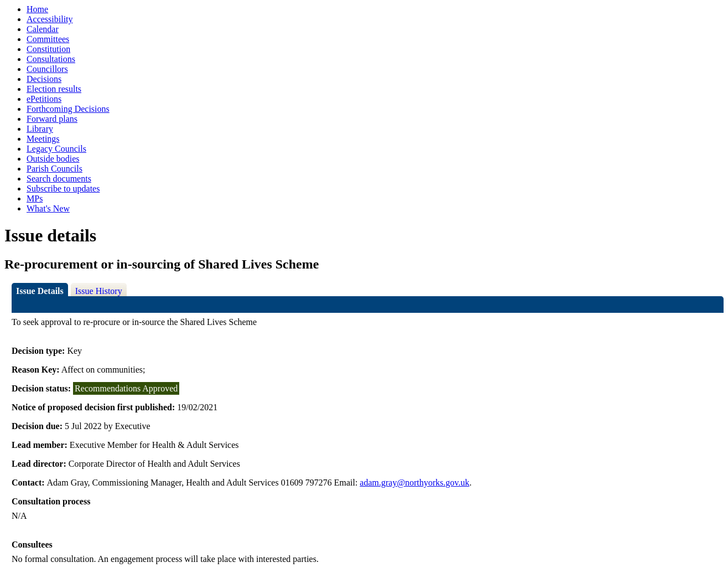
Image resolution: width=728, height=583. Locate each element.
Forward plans (52, 119)
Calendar (43, 29)
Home (37, 9)
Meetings (43, 139)
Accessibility (50, 19)
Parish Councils (54, 169)
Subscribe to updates (63, 189)
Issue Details (40, 291)
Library (40, 129)
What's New (48, 208)
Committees (48, 39)
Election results (54, 89)
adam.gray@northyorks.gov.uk (414, 483)
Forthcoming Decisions (68, 109)
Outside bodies (53, 159)
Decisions (44, 79)
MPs (35, 198)
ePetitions (44, 99)
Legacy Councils (56, 149)
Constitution (48, 49)
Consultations (51, 59)
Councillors (47, 69)
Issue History (99, 291)
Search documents (59, 179)
